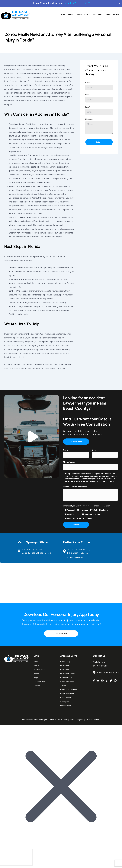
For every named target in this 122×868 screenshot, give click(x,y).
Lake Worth (65, 667)
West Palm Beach (67, 683)
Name (66, 450)
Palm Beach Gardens (69, 691)
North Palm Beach (67, 695)
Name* (88, 82)
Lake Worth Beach (67, 675)
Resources (97, 15)
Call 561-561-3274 (78, 3)
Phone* (88, 95)
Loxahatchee (66, 707)
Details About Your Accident (75, 487)
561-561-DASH (100, 667)
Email (94, 450)
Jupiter (63, 687)
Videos (36, 675)
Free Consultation (112, 15)
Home (63, 15)
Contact (37, 687)
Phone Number (69, 463)
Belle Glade (65, 671)
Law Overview (39, 683)
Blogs (36, 679)
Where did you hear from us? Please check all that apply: (87, 506)
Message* (90, 119)
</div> (16, 859)
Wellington (64, 703)
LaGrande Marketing (94, 721)
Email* (88, 107)
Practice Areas (83, 15)
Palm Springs (65, 663)
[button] (32, 436)
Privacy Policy (69, 721)
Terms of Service (56, 721)
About (70, 15)
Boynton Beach (66, 679)
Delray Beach (66, 699)
